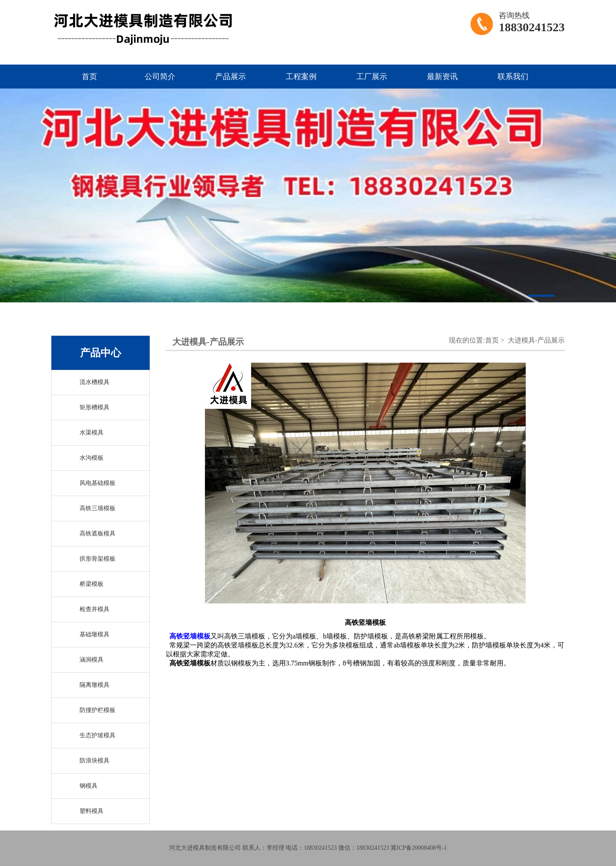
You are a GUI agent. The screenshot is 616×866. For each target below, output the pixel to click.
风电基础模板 (98, 483)
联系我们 (513, 77)
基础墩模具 (95, 634)
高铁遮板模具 (98, 533)
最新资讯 (442, 77)
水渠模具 (92, 433)
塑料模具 (92, 811)
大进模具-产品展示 (536, 340)
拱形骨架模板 (98, 559)
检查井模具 (95, 609)
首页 (89, 77)
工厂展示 (372, 77)
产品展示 (231, 77)
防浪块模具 (95, 761)
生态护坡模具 (98, 735)
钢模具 (89, 786)
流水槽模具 (95, 382)
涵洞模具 (92, 660)
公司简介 (160, 77)
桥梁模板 (92, 584)
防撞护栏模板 (98, 710)
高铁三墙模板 (98, 508)
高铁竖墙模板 (190, 636)
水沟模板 (92, 458)
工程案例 (301, 77)
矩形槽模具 (95, 407)
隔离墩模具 (95, 685)
